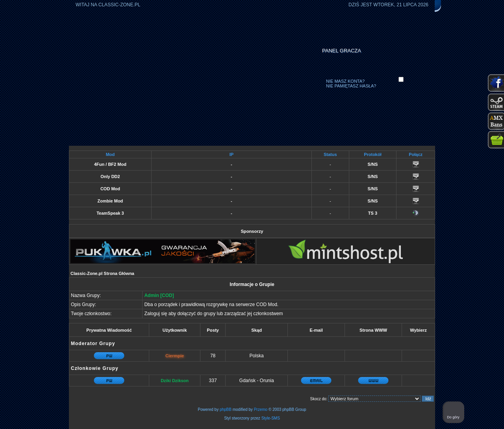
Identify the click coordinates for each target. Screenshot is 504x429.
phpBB (226, 409)
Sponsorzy (252, 231)
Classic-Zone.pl (120, 5)
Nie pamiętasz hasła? (351, 86)
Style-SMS (271, 418)
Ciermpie (175, 356)
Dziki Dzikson (175, 381)
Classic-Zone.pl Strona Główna (102, 273)
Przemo (261, 409)
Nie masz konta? (345, 81)
